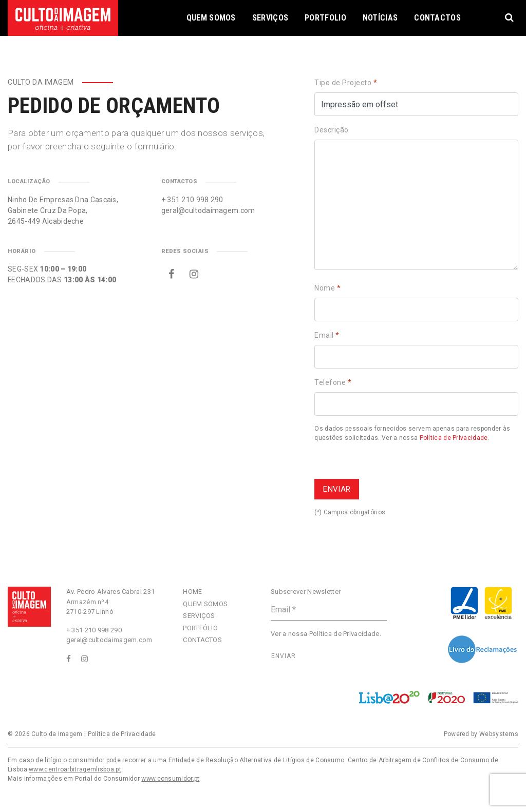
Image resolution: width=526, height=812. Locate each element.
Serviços (270, 18)
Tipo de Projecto (346, 83)
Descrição (332, 130)
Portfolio (325, 18)
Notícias (380, 18)
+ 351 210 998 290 (192, 200)
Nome (327, 288)
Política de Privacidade (454, 438)
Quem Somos (211, 18)
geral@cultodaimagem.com (208, 210)
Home (192, 592)
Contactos (437, 18)
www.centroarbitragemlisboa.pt (75, 769)
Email (327, 335)
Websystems (499, 734)
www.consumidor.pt (170, 779)
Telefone (333, 382)
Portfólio (200, 628)
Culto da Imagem (57, 734)
